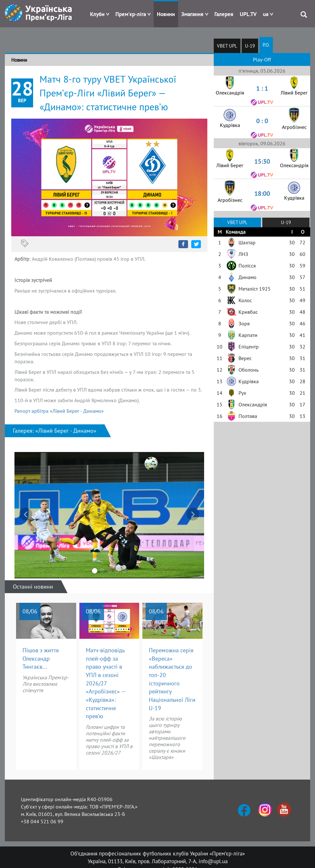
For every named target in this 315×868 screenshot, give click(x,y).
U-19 (250, 46)
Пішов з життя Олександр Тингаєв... (41, 658)
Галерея (224, 14)
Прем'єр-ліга (131, 14)
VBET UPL (227, 46)
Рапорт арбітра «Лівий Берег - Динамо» (59, 411)
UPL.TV (248, 14)
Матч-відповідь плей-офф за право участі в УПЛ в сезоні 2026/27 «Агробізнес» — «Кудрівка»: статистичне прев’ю (106, 683)
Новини (166, 14)
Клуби (97, 14)
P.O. (266, 45)
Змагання (192, 14)
